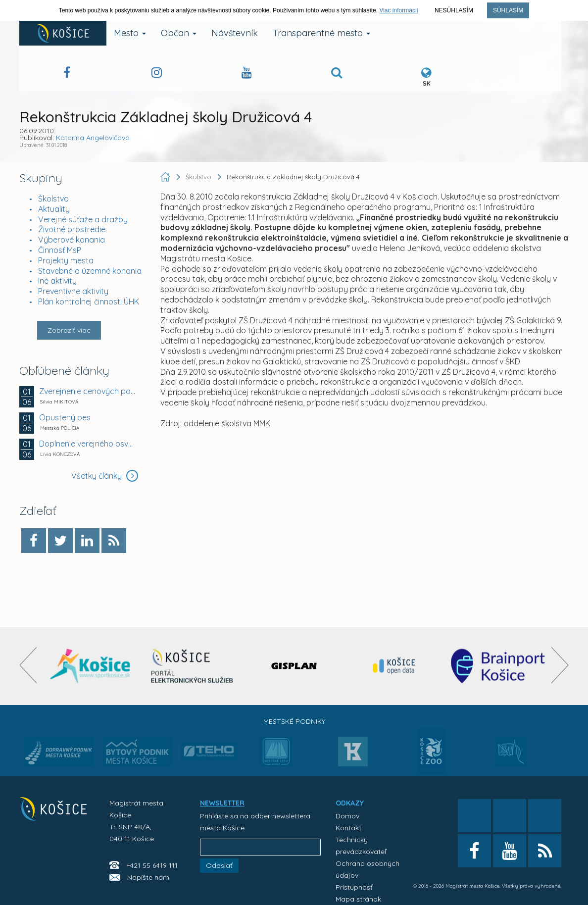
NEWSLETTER (222, 803)
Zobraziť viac (69, 330)
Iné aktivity (57, 281)
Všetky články (105, 476)
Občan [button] (179, 33)
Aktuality (54, 209)
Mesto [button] (130, 33)
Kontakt (348, 828)
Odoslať (219, 865)
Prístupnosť (354, 887)
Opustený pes (65, 417)
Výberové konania (72, 240)
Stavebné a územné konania (90, 271)
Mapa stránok (358, 899)
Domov (347, 816)
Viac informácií (398, 10)
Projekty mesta (66, 260)
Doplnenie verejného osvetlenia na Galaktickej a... (87, 444)
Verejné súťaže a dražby (83, 219)
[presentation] (28, 665)
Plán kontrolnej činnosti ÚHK (89, 302)
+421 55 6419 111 (152, 865)
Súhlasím (508, 10)
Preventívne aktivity (73, 291)
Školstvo (53, 199)
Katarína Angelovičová (93, 138)
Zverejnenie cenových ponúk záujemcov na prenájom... (87, 391)
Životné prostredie (72, 229)
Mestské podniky (294, 721)
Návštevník (235, 33)
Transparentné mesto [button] (321, 33)
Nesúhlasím (454, 10)
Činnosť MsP (60, 250)
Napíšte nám (148, 877)
